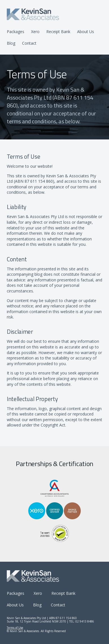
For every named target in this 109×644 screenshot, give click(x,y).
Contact (29, 43)
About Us (86, 32)
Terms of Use (15, 628)
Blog (11, 43)
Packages (16, 32)
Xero (35, 32)
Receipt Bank (58, 32)
